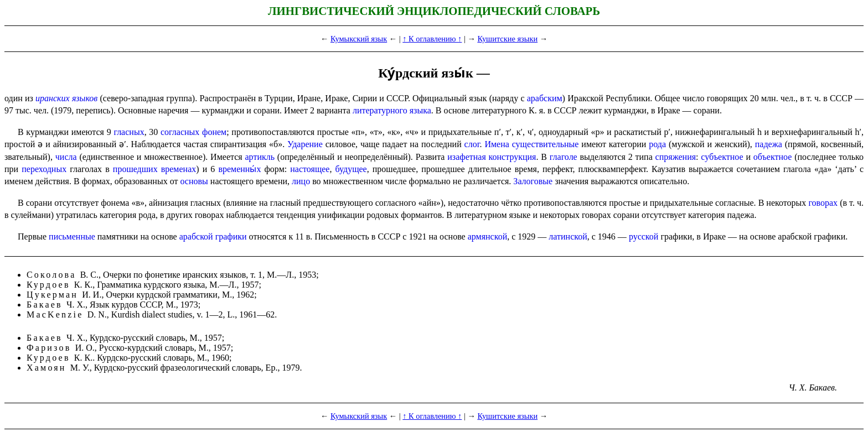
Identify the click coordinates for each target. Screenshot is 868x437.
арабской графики (213, 236)
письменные (72, 236)
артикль (260, 157)
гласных (129, 132)
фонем (214, 132)
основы (194, 181)
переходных (44, 169)
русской (644, 236)
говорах (823, 203)
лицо (301, 181)
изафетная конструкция (492, 157)
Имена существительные (531, 144)
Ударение (305, 144)
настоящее (310, 169)
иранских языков (66, 98)
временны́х (239, 169)
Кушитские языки (507, 39)
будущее (351, 169)
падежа (769, 144)
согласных (180, 132)
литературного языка (392, 110)
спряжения (676, 157)
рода (657, 144)
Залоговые (533, 181)
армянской (488, 236)
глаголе (564, 157)
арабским (545, 98)
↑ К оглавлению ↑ (432, 39)
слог (472, 144)
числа (66, 157)
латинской (568, 236)
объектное (773, 157)
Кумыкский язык (359, 39)
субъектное (722, 157)
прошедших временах (154, 169)
